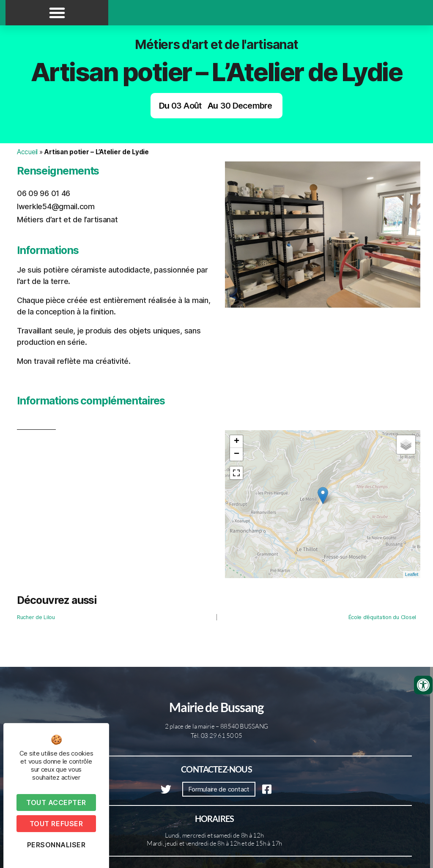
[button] (57, 13)
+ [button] (237, 442)
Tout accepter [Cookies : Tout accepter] (56, 802)
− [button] (237, 454)
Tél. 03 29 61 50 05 (216, 736)
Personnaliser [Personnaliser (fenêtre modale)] (56, 845)
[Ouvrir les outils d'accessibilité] (423, 685)
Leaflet (412, 574)
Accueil (27, 152)
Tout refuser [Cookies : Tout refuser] (56, 824)
